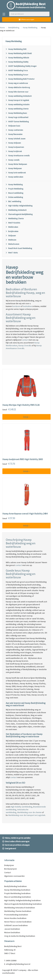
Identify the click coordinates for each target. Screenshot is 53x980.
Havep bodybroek (14, 151)
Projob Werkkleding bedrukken (17, 893)
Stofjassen (11, 236)
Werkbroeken (12, 227)
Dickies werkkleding (14, 197)
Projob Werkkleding (14, 189)
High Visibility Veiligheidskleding (19, 206)
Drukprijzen (9, 865)
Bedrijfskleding (14, 28)
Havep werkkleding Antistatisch (19, 96)
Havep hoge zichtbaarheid (17, 117)
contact (25, 340)
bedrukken (27, 306)
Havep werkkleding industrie (17, 105)
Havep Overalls (25, 345)
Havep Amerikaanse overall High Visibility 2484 (25, 514)
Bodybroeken (12, 231)
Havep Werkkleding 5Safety (17, 62)
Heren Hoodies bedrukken (15, 918)
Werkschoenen (12, 244)
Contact (8, 872)
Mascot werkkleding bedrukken (18, 897)
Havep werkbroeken (14, 177)
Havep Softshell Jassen (15, 139)
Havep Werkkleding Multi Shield (19, 53)
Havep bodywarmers (15, 147)
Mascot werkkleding (14, 193)
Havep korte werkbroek (16, 173)
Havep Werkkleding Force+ (17, 75)
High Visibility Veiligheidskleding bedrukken (22, 900)
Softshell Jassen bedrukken (16, 925)
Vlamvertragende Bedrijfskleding (19, 214)
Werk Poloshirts (13, 223)
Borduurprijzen (11, 869)
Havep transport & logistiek (17, 100)
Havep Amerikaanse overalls (17, 156)
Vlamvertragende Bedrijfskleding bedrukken (23, 904)
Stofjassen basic (13, 126)
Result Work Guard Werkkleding (19, 248)
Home (2, 28)
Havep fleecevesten (14, 134)
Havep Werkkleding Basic (16, 113)
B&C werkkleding (13, 201)
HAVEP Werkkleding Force (17, 70)
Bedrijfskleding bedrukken (15, 886)
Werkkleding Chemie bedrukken (18, 911)
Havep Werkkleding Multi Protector (20, 79)
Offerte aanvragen (26, 19)
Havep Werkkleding (30, 28)
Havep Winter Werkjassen (16, 164)
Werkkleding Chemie (14, 219)
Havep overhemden (14, 130)
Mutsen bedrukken (12, 932)
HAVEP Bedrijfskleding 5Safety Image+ (21, 66)
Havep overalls (12, 160)
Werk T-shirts (12, 253)
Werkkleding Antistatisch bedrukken (20, 908)
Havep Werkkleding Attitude (17, 58)
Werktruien (11, 240)
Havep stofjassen (13, 143)
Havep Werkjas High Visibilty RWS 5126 (21, 405)
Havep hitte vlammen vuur (17, 92)
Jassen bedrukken (12, 929)
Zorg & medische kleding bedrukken (20, 936)
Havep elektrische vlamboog (18, 87)
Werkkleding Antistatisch (16, 210)
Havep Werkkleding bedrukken (17, 890)
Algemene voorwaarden (14, 876)
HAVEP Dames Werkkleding (17, 122)
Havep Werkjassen (14, 168)
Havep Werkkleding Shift (16, 49)
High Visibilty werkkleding (21, 807)
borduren (16, 306)
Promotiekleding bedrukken (16, 915)
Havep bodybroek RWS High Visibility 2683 (23, 459)
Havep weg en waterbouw (17, 83)
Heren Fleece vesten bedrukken (18, 922)
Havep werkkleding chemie (17, 109)
